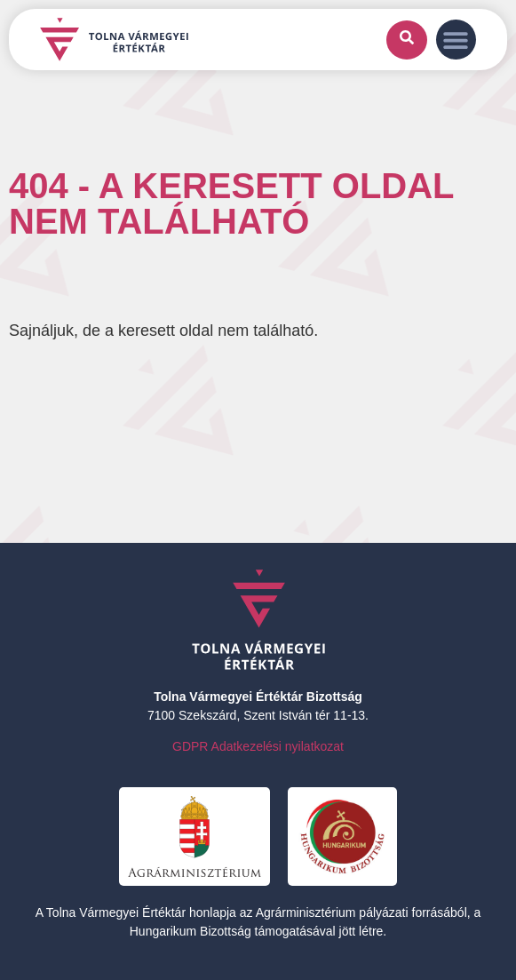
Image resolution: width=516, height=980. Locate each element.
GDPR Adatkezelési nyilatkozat (258, 746)
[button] (456, 40)
